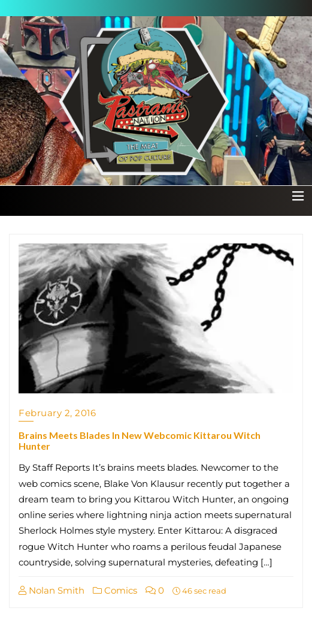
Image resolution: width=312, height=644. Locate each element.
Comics (115, 590)
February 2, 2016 (57, 413)
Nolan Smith (52, 590)
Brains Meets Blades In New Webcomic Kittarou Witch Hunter (140, 440)
